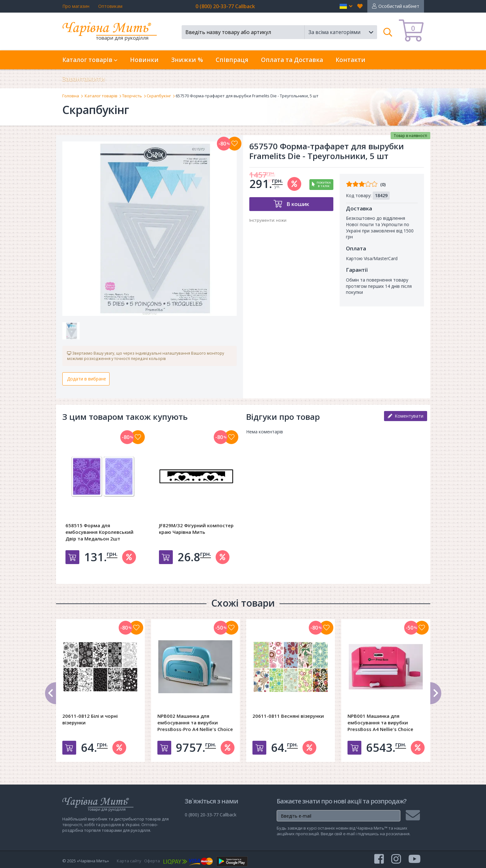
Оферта (152, 861)
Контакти (350, 60)
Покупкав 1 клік (324, 184)
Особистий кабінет (399, 6)
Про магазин (76, 6)
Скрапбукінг (159, 96)
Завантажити (84, 79)
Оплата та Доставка (292, 60)
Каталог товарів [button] (90, 60)
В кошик (297, 204)
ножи (281, 220)
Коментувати (406, 416)
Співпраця (232, 60)
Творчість (132, 96)
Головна (71, 96)
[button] (346, 6)
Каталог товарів (101, 96)
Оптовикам (110, 6)
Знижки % (187, 60)
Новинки (144, 60)
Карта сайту (129, 861)
